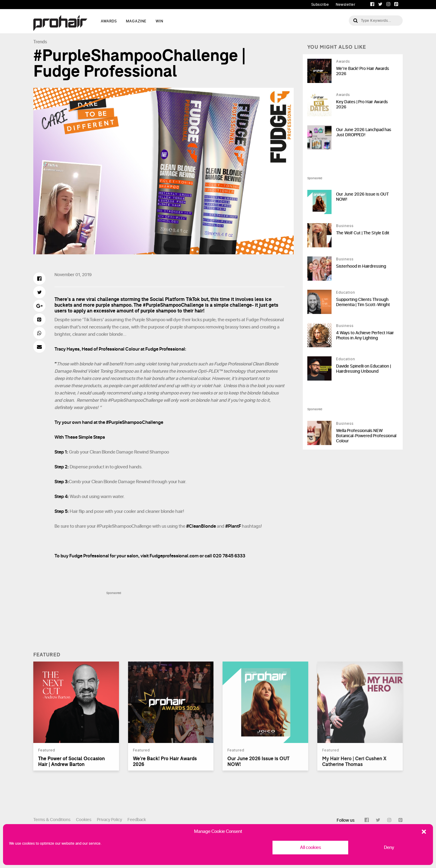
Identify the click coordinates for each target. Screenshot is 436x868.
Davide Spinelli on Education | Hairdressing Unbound (363, 369)
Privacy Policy (109, 820)
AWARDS (109, 21)
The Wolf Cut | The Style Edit (363, 233)
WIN (159, 21)
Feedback (137, 820)
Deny (389, 848)
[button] (424, 832)
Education (346, 292)
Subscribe (320, 5)
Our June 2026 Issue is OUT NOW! (362, 197)
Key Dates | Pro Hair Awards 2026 (362, 104)
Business (345, 226)
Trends (40, 42)
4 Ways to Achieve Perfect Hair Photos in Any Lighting (365, 335)
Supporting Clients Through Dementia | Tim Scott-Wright (363, 302)
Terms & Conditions (52, 820)
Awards (343, 61)
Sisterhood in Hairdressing (361, 266)
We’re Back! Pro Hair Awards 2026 (363, 71)
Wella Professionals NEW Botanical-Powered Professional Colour (366, 436)
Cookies (84, 820)
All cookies (310, 848)
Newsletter (345, 5)
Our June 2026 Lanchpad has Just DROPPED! (364, 132)
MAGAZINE (136, 21)
